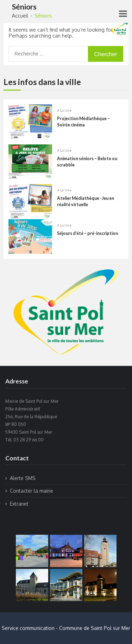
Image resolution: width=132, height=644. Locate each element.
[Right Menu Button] (123, 14)
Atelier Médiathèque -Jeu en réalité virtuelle (86, 202)
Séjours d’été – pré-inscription (87, 234)
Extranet (19, 504)
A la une (64, 111)
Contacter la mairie (32, 491)
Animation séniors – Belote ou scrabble (87, 162)
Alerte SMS (23, 478)
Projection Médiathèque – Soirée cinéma (83, 122)
